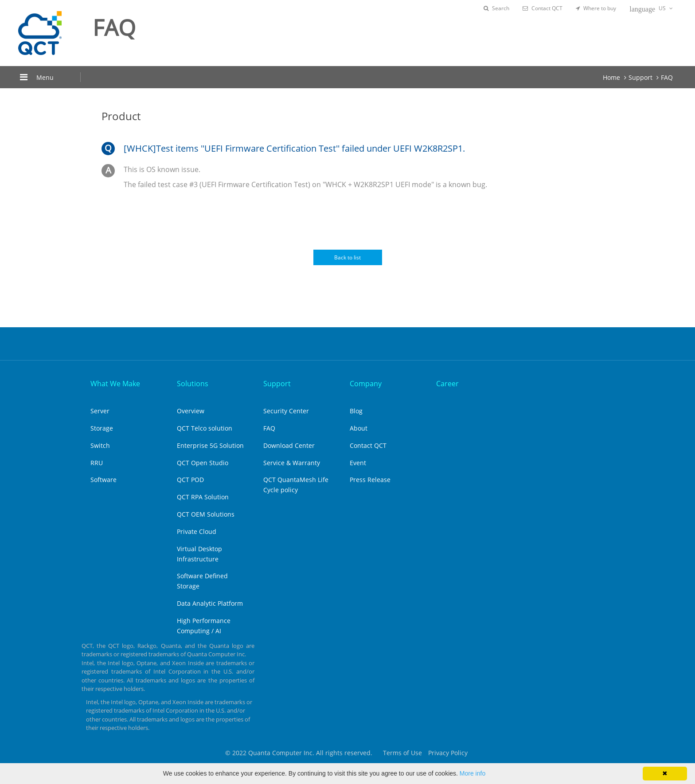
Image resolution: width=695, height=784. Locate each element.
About (359, 428)
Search (496, 8)
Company (366, 384)
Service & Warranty (292, 463)
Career (447, 384)
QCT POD (190, 480)
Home (611, 77)
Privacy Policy (448, 753)
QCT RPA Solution (203, 497)
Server (100, 411)
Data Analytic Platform (210, 603)
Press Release (370, 480)
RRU (97, 463)
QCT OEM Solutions (206, 514)
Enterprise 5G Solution (210, 445)
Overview (191, 411)
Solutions (193, 384)
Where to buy (596, 8)
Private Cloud (197, 531)
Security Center (286, 411)
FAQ (667, 77)
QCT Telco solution (205, 428)
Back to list (347, 257)
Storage (102, 428)
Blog (356, 411)
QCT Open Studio (203, 463)
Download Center (289, 445)
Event (358, 463)
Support (640, 77)
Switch (100, 445)
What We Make (115, 384)
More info (472, 773)
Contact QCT (543, 8)
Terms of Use (402, 753)
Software (103, 480)
